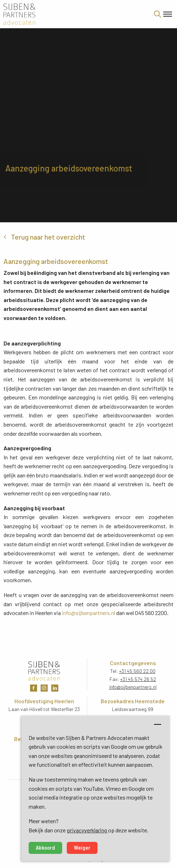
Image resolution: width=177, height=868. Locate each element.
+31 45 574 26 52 (138, 679)
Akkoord (45, 848)
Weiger (82, 848)
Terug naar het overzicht (48, 237)
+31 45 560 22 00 (137, 671)
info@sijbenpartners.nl (88, 613)
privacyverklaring (87, 830)
